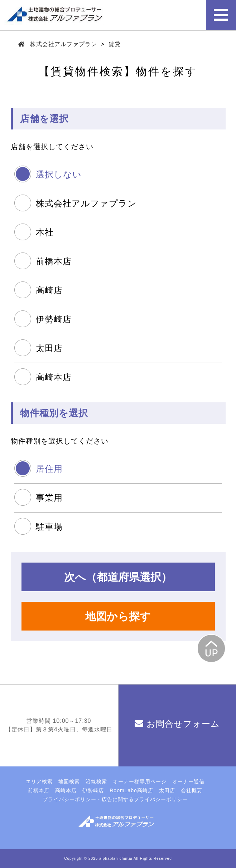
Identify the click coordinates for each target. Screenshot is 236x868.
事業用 (49, 498)
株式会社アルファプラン (64, 44)
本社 (45, 232)
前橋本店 (54, 261)
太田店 (49, 348)
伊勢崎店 (54, 319)
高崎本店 (54, 377)
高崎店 (49, 290)
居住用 (49, 469)
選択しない (59, 174)
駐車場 (49, 527)
